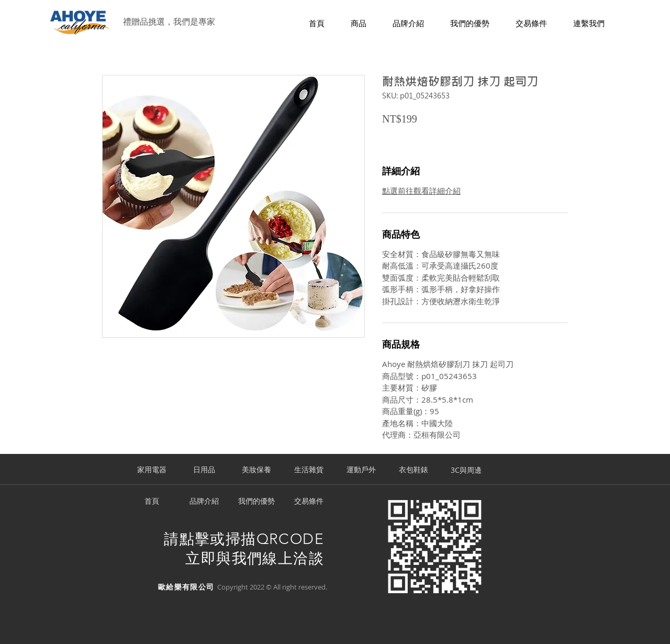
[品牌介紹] (204, 502)
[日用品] (204, 470)
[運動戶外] (361, 470)
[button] (359, 24)
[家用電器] (152, 470)
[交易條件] (309, 502)
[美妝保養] (256, 470)
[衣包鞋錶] (414, 470)
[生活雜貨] (309, 470)
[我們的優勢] (256, 502)
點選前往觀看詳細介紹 (421, 191)
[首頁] (152, 502)
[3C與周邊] (466, 470)
